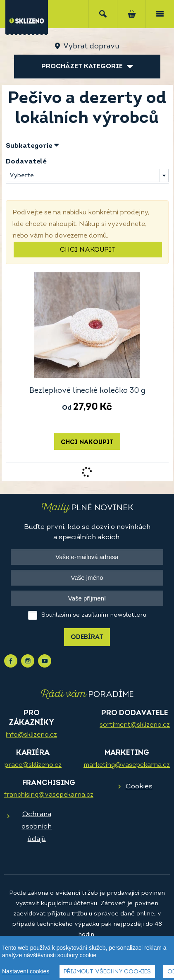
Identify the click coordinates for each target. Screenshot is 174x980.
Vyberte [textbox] (22, 176)
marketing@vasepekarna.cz (127, 765)
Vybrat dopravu (91, 47)
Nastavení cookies (26, 971)
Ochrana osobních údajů (37, 827)
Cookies (139, 787)
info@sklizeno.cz (31, 735)
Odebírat (87, 638)
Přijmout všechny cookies (107, 972)
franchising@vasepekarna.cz (49, 795)
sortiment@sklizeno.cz (135, 725)
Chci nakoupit (88, 250)
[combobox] (87, 175)
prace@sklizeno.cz (33, 765)
